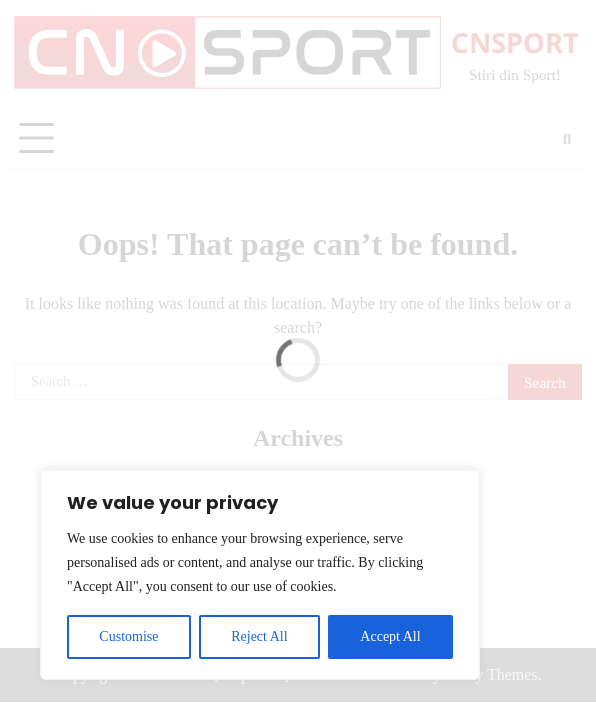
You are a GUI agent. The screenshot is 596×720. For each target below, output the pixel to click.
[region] (260, 575)
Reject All (259, 636)
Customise (128, 636)
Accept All (390, 636)
